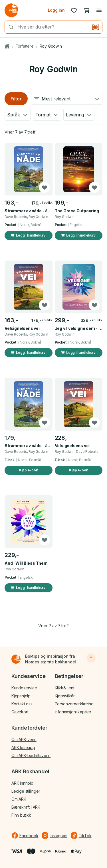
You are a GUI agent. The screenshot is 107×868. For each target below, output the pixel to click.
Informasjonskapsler (73, 712)
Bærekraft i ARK (26, 807)
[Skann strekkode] (96, 27)
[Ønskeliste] (74, 10)
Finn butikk (21, 815)
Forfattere (25, 46)
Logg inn (56, 10)
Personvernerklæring (74, 704)
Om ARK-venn (24, 739)
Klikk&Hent (65, 688)
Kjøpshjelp (21, 696)
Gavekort (20, 712)
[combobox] (53, 27)
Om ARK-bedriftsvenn (31, 755)
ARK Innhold (22, 783)
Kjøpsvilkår (65, 696)
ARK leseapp (23, 747)
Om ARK (19, 799)
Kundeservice (24, 688)
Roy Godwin (51, 46)
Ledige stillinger (26, 791)
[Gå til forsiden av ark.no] (11, 10)
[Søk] (9, 27)
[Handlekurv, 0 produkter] (86, 10)
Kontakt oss (22, 704)
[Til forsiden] (16, 659)
